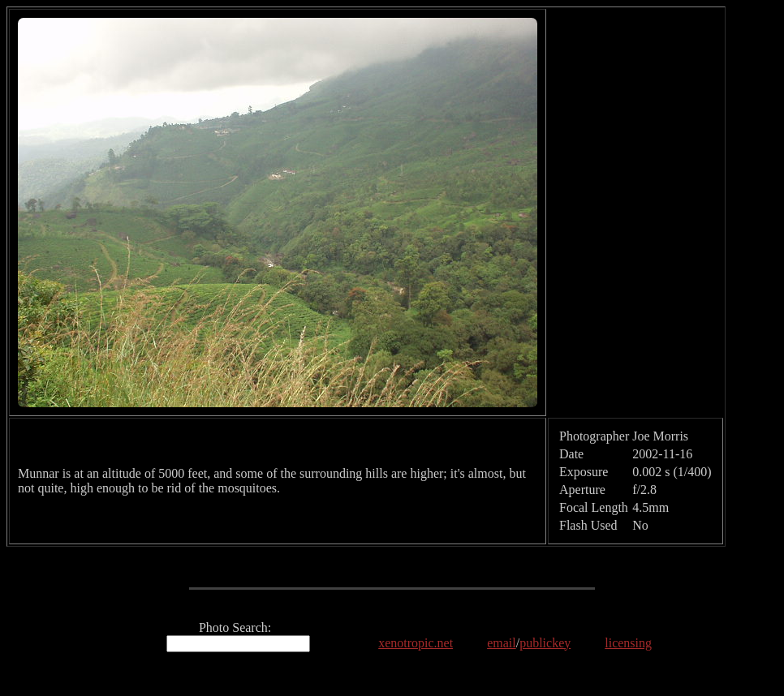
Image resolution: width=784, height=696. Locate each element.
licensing (628, 643)
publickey (545, 643)
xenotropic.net (416, 643)
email (502, 643)
